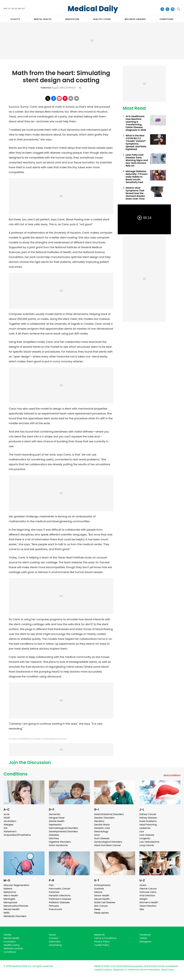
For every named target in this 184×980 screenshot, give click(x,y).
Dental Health (57, 821)
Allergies (8, 825)
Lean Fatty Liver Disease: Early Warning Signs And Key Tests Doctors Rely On (137, 160)
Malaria (8, 889)
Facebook (145, 935)
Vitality (7, 935)
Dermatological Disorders (63, 828)
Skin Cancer (101, 906)
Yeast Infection (148, 906)
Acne (7, 814)
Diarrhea (54, 838)
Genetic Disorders (104, 818)
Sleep (97, 909)
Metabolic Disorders (15, 916)
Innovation (10, 942)
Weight (143, 899)
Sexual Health (102, 899)
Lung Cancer (147, 845)
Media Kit (99, 935)
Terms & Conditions (105, 938)
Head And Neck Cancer (107, 845)
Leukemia (145, 828)
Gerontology (101, 831)
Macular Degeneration (16, 885)
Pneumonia (55, 909)
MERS (7, 913)
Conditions (16, 774)
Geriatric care (102, 828)
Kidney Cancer (148, 814)
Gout (97, 835)
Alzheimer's (10, 831)
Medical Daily (93, 9)
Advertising (55, 945)
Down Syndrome (58, 845)
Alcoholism (10, 821)
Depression (55, 825)
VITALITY (15, 19)
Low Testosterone (149, 842)
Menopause (10, 902)
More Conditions (172, 775)
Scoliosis (99, 889)
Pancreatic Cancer (60, 889)
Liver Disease (147, 835)
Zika (142, 909)
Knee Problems (148, 821)
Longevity (145, 838)
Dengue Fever (57, 818)
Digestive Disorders (60, 842)
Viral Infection (147, 896)
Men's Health (11, 896)
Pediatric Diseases (59, 902)
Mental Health (12, 909)
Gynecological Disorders (108, 842)
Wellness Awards (135, 19)
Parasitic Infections (60, 896)
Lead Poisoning (148, 825)
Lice (142, 831)
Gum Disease (102, 838)
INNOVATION (72, 19)
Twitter (143, 938)
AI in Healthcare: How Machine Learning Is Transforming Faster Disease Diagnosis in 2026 (136, 123)
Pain (51, 885)
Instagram (145, 942)
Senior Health (102, 896)
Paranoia (54, 892)
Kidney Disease (148, 818)
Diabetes (54, 835)
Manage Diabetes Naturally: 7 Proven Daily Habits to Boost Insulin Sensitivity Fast (137, 177)
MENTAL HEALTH (43, 19)
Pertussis (54, 906)
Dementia (54, 814)
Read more (168, 970)
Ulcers (143, 885)
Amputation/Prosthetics (17, 835)
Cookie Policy (102, 945)
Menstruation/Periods (16, 906)
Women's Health (149, 902)
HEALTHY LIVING (102, 19)
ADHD (7, 818)
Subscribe (55, 942)
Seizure (98, 892)
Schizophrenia (102, 885)
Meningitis (9, 899)
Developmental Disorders (63, 831)
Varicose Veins (148, 892)
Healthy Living (11, 945)
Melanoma (10, 892)
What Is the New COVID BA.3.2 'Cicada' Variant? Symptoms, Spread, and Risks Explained (136, 142)
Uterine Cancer (148, 889)
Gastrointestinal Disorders (109, 814)
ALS (6, 828)
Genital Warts (102, 825)
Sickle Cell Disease (105, 902)
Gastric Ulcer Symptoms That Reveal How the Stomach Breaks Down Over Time (135, 193)
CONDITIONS (166, 19)
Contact (54, 938)
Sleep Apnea (101, 913)
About (52, 935)
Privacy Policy (102, 942)
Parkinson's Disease (60, 899)
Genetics (99, 821)
